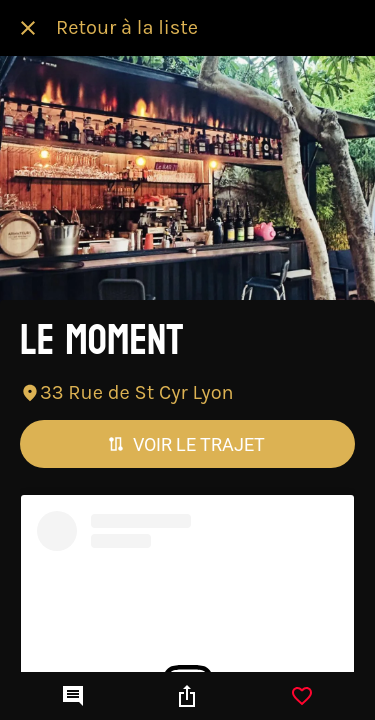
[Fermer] (28, 28)
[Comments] (73, 696)
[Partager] (187, 696)
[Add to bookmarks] (302, 696)
